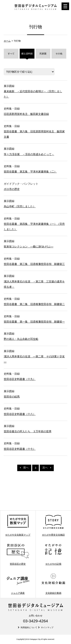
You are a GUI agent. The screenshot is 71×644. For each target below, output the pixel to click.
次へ (47, 467)
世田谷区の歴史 (18, 554)
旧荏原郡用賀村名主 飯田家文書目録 (26, 114)
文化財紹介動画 (53, 583)
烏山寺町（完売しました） (20, 206)
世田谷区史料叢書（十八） (20, 414)
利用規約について (29, 627)
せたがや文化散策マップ (18, 525)
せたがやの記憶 (53, 554)
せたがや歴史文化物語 (53, 525)
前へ (24, 467)
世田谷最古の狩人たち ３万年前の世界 (28, 431)
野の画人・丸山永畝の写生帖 (21, 339)
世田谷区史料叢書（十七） (20, 449)
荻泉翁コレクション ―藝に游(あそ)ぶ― (29, 246)
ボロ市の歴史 (12, 189)
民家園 (43, 54)
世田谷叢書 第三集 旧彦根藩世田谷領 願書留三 (34, 264)
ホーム (7, 41)
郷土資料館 (27, 54)
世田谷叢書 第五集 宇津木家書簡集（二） (30, 172)
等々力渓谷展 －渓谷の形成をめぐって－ (29, 154)
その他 (59, 54)
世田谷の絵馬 (12, 397)
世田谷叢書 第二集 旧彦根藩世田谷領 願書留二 (34, 304)
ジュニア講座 (18, 583)
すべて (11, 54)
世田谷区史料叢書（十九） (20, 379)
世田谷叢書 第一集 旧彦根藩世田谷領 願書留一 (34, 322)
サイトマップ (47, 627)
